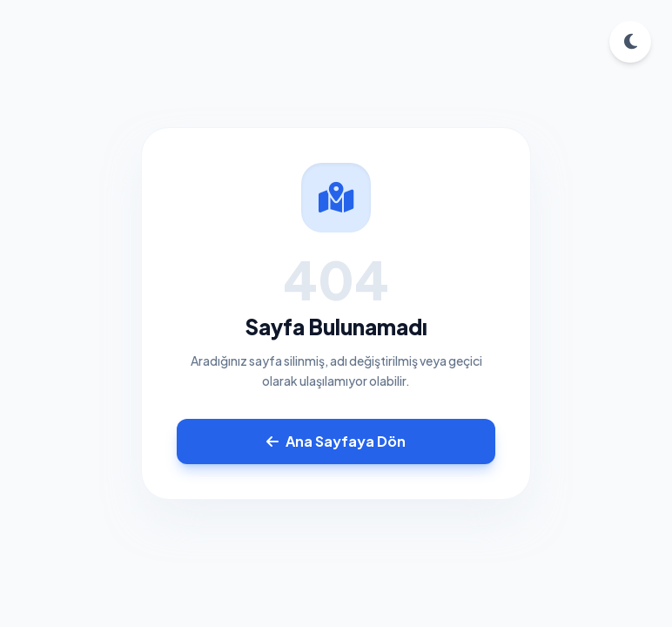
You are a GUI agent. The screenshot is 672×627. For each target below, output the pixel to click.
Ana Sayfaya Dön (336, 441)
